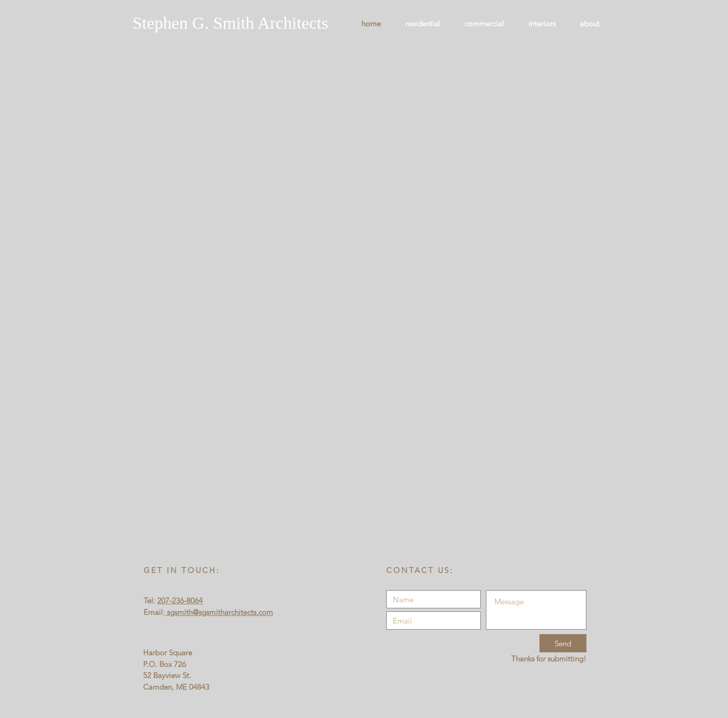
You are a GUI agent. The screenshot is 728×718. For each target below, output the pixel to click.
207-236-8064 (180, 601)
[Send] (563, 643)
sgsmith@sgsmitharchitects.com (219, 612)
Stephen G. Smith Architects (230, 23)
